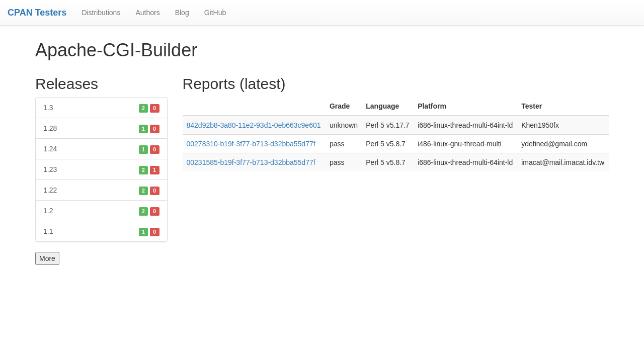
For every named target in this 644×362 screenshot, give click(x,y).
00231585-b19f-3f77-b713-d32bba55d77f (251, 162)
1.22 (101, 190)
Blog (182, 13)
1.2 (101, 211)
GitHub (215, 13)
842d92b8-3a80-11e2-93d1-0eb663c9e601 (254, 125)
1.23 (101, 169)
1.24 (101, 149)
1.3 (101, 108)
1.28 (101, 128)
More (47, 258)
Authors (147, 13)
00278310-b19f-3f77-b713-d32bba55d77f (251, 144)
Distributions (101, 13)
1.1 (101, 231)
